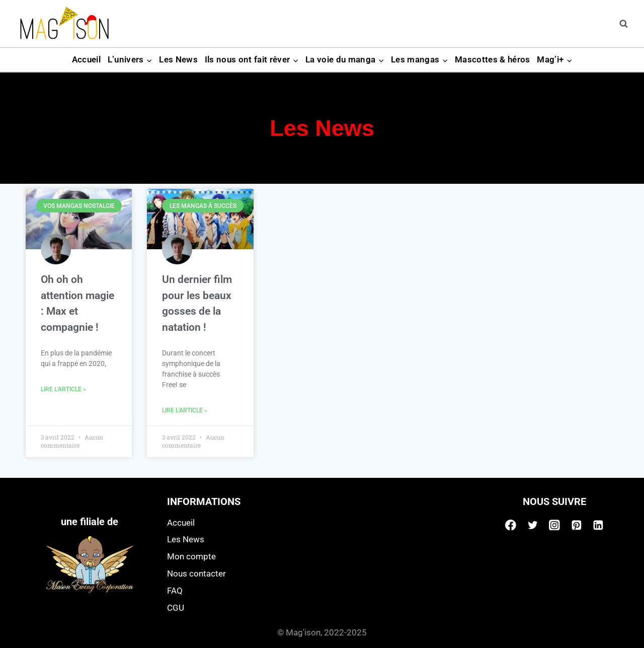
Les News (178, 59)
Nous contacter (196, 573)
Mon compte (191, 556)
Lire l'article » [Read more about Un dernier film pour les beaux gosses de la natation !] (185, 410)
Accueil (86, 59)
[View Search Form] (623, 24)
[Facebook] (511, 525)
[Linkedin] (598, 525)
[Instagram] (554, 525)
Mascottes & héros (493, 59)
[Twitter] (533, 525)
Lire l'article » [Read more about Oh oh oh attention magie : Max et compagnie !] (63, 389)
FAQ (175, 591)
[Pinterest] (577, 525)
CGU (176, 608)
